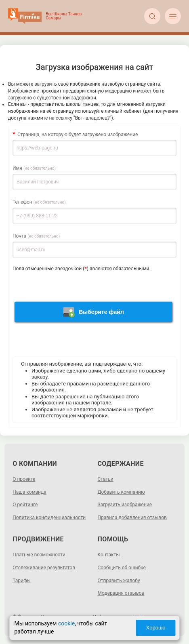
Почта (36, 236)
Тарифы (22, 581)
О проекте (24, 479)
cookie (66, 623)
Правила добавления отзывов (132, 518)
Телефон (39, 202)
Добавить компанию (121, 492)
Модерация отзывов (121, 593)
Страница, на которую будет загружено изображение (78, 135)
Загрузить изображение (125, 505)
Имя (34, 168)
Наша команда (29, 492)
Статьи (106, 479)
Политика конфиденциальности (49, 518)
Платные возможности (39, 555)
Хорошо (156, 628)
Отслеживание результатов (44, 568)
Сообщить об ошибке (122, 568)
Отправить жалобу (119, 581)
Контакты (109, 555)
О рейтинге (25, 505)
